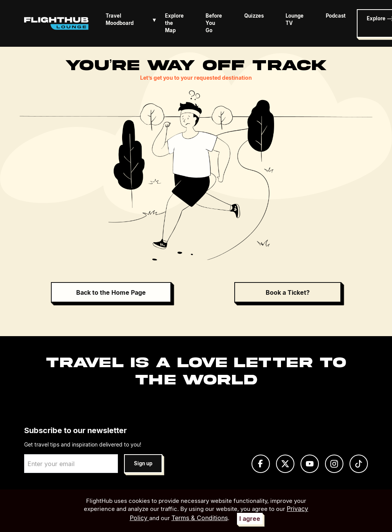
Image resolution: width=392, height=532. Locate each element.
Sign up (143, 464)
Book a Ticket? (288, 292)
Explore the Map (174, 23)
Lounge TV (295, 20)
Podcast (336, 16)
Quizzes (254, 16)
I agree (250, 519)
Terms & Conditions (200, 518)
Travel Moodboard (132, 20)
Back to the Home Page (111, 292)
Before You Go (214, 23)
